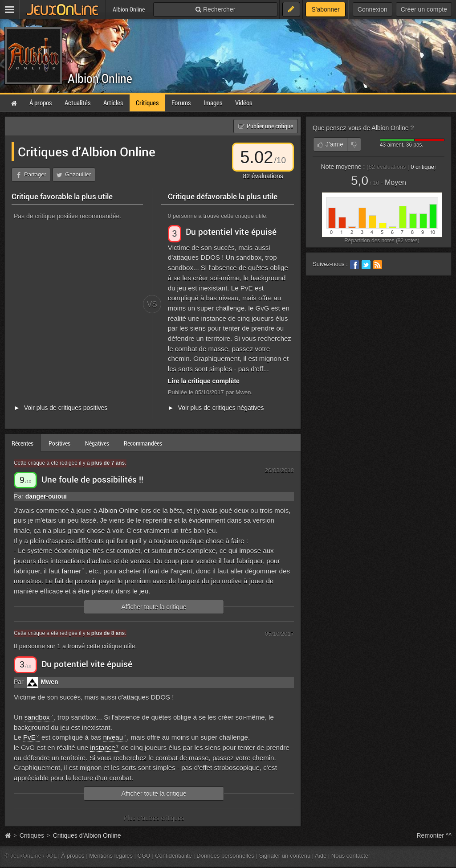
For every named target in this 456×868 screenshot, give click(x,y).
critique (422, 167)
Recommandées (143, 443)
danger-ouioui (46, 496)
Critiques (32, 835)
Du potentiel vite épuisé (231, 231)
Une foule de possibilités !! (92, 479)
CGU (144, 856)
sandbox (37, 717)
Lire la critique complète (204, 381)
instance (102, 747)
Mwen (50, 682)
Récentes (22, 443)
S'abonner (325, 9)
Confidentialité (173, 856)
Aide (321, 856)
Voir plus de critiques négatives (221, 408)
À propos (73, 856)
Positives (59, 443)
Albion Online (100, 78)
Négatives (97, 443)
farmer (72, 571)
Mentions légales (111, 856)
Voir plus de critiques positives (66, 408)
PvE (29, 737)
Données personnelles (225, 856)
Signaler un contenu (285, 856)
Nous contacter (351, 856)
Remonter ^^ (434, 835)
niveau (113, 737)
